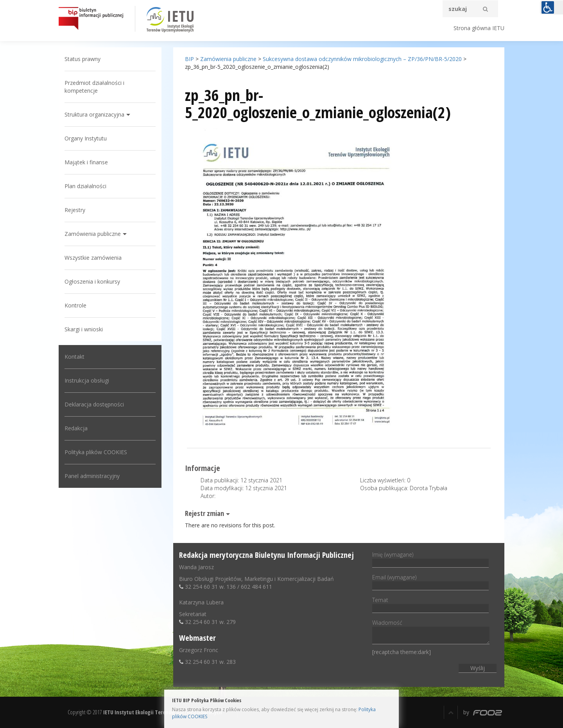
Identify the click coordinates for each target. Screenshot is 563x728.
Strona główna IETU (479, 28)
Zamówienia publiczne (93, 234)
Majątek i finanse (86, 162)
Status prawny (82, 59)
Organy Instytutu (86, 138)
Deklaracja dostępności (94, 404)
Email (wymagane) (430, 581)
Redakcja (76, 428)
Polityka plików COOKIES (96, 452)
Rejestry (75, 210)
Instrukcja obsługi (87, 380)
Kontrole (75, 305)
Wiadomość (431, 632)
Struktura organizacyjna (94, 114)
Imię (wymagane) (430, 559)
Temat (430, 604)
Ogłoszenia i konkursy (92, 281)
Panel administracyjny (92, 476)
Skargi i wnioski (84, 329)
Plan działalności (85, 186)
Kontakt (74, 357)
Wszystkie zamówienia (93, 258)
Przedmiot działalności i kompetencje (94, 87)
